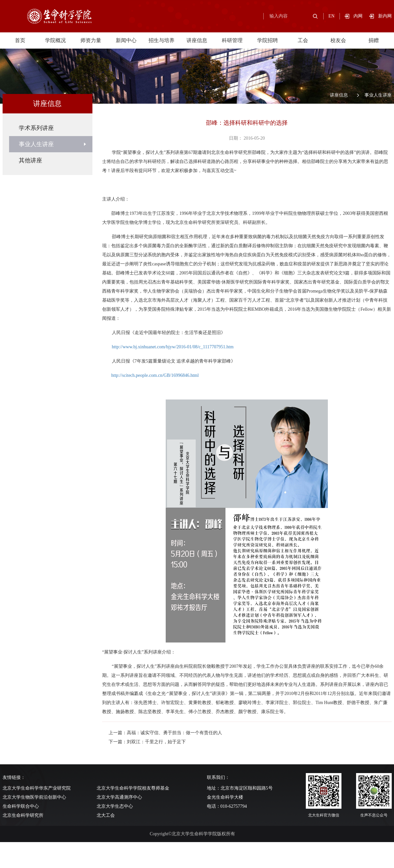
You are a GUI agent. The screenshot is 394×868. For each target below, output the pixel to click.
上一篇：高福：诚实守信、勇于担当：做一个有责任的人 (165, 733)
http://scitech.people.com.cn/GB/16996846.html (155, 375)
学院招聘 (268, 40)
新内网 (385, 16)
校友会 (338, 40)
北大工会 (106, 815)
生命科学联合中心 (21, 806)
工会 (303, 40)
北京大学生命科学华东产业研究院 (37, 788)
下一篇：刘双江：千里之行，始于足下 (147, 742)
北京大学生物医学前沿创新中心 (34, 797)
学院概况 (55, 40)
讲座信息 (197, 40)
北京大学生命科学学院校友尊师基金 (133, 788)
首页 (20, 40)
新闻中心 (126, 40)
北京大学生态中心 (115, 806)
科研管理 (232, 40)
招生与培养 (161, 40)
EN (332, 16)
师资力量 (91, 40)
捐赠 (374, 40)
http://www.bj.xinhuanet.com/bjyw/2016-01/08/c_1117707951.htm (173, 347)
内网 (361, 16)
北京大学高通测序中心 (119, 797)
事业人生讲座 (378, 95)
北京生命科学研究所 (23, 815)
